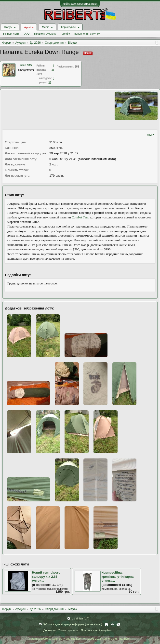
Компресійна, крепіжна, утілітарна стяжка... (118, 577)
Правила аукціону (45, 34)
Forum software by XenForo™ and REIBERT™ (80, 639)
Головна (106, 624)
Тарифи (65, 34)
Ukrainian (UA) (80, 618)
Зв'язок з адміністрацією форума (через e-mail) (73, 624)
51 (50, 82)
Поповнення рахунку (87, 34)
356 (77, 67)
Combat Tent (80, 217)
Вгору (112, 624)
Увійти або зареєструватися (80, 4)
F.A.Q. (26, 34)
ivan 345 (26, 65)
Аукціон (29, 27)
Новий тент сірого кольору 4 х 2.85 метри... (46, 577)
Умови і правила (68, 630)
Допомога (49, 630)
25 (53, 70)
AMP (150, 135)
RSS (118, 624)
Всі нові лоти (11, 34)
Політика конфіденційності (98, 630)
